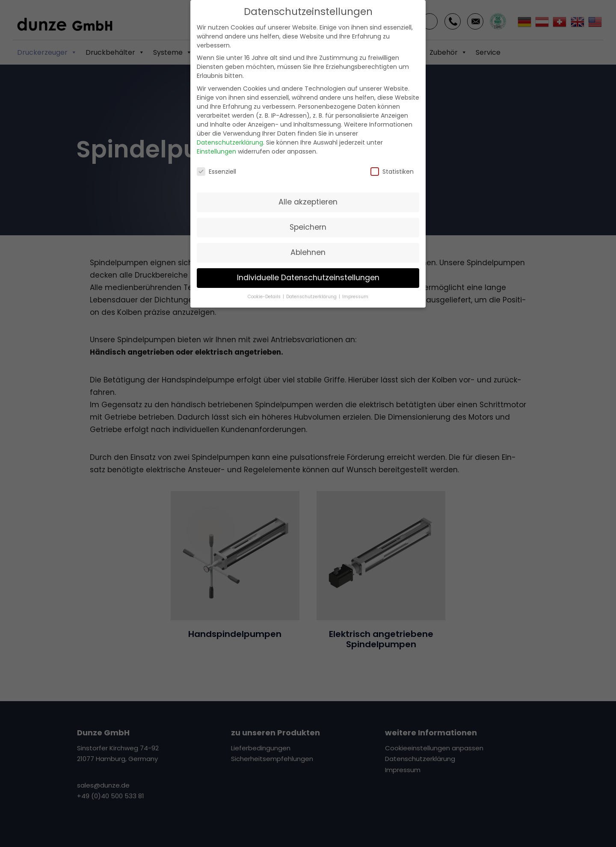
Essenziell (216, 164)
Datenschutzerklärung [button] (312, 289)
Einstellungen (216, 144)
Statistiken (392, 164)
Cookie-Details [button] (265, 289)
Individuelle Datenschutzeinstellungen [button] (308, 270)
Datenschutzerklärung (230, 135)
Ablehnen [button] (308, 245)
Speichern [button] (308, 220)
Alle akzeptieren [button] (308, 195)
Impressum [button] (355, 289)
